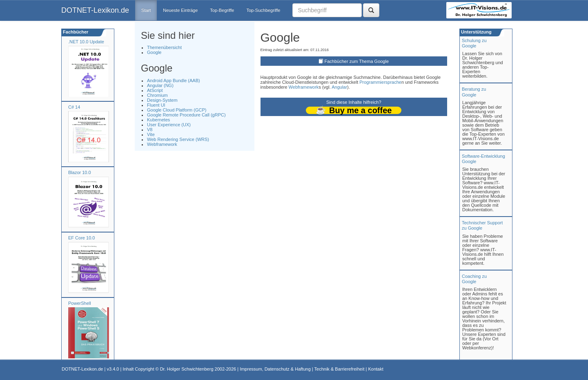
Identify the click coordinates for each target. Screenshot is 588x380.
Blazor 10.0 (80, 172)
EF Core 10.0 (81, 238)
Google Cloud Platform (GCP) (177, 110)
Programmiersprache (380, 82)
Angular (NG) (160, 85)
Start (146, 10)
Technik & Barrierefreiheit (340, 369)
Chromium (157, 95)
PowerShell (80, 303)
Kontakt (375, 369)
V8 (150, 130)
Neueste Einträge (180, 10)
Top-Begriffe (222, 10)
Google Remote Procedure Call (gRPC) (186, 115)
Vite (151, 134)
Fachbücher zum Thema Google (357, 61)
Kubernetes (158, 120)
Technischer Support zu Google (482, 225)
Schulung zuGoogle (474, 43)
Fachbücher (75, 32)
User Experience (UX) (169, 125)
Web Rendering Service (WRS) (178, 139)
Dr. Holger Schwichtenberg (187, 369)
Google (154, 52)
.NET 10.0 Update (86, 42)
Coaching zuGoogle (474, 279)
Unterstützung (476, 32)
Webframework (162, 144)
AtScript (155, 90)
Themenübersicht (164, 47)
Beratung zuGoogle (474, 92)
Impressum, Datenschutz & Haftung (275, 369)
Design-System (162, 100)
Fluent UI (156, 105)
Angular (339, 87)
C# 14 (74, 107)
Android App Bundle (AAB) (174, 80)
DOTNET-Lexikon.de (95, 10)
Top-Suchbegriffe (263, 10)
